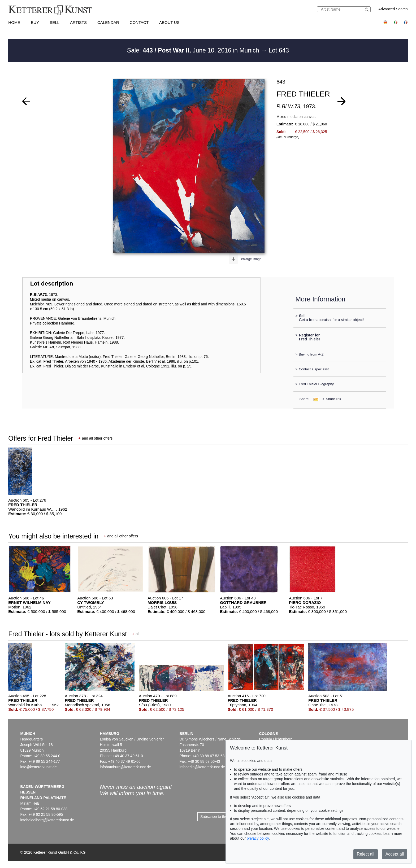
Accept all (395, 854)
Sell (55, 22)
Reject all (366, 854)
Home (14, 22)
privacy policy (258, 838)
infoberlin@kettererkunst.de (202, 767)
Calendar (108, 22)
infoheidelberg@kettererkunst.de (47, 820)
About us (169, 22)
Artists (78, 22)
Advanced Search (393, 9)
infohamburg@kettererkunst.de (125, 767)
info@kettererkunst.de (39, 767)
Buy (35, 22)
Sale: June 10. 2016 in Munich (194, 50)
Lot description (52, 284)
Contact (139, 22)
